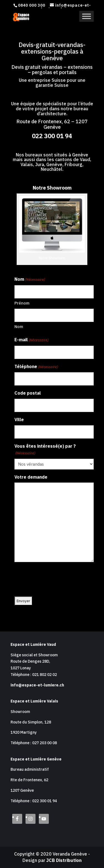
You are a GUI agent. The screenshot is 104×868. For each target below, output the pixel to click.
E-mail (31, 340)
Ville (19, 419)
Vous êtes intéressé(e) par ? (45, 450)
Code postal (28, 393)
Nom (19, 327)
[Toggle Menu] (87, 16)
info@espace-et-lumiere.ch (37, 685)
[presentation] (57, 579)
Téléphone (36, 367)
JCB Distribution (64, 860)
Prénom (22, 303)
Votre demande (31, 477)
